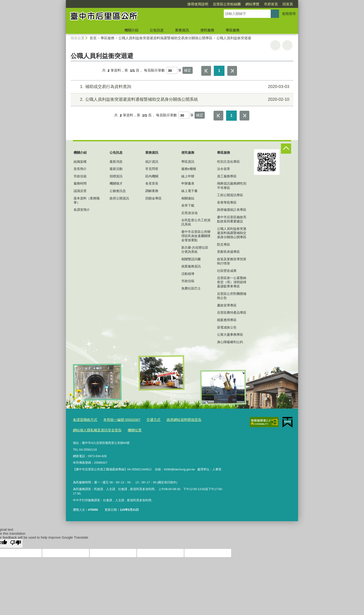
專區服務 (233, 30)
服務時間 (80, 183)
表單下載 (188, 205)
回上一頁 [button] (287, 45)
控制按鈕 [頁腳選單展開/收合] (286, 149)
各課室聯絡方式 (83, 419)
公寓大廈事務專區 (230, 335)
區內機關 (152, 176)
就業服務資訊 (191, 266)
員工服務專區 (227, 176)
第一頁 (206, 71)
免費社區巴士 (191, 288)
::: (64, 2)
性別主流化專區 (228, 162)
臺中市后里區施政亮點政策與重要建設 (232, 219)
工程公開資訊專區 (230, 195)
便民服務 (207, 30)
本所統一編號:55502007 (116, 419)
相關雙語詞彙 (191, 259)
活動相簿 (188, 274)
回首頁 (261, 4)
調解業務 (152, 191)
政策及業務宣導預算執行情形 (232, 261)
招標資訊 (116, 176)
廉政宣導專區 (227, 305)
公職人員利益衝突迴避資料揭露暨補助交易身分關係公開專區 (165, 38)
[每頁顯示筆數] (172, 70)
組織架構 (80, 162)
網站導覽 (226, 4)
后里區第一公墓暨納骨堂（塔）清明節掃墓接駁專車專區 (232, 282)
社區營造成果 (227, 271)
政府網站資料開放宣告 (172, 419)
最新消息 (116, 162)
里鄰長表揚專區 (228, 252)
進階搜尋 (289, 14)
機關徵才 (116, 183)
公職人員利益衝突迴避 (234, 38)
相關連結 (188, 198)
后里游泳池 (189, 213)
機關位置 (127, 429)
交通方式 (145, 419)
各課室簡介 (82, 210)
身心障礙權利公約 (230, 342)
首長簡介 (80, 169)
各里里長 (152, 183)
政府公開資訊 (119, 198)
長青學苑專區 (227, 202)
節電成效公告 (227, 327)
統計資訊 (152, 162)
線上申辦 (188, 176)
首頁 (93, 38)
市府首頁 (244, 4)
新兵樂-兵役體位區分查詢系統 (195, 250)
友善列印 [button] (275, 45)
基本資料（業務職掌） (87, 200)
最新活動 (116, 169)
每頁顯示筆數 (154, 70)
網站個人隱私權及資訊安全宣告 (94, 429)
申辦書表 (188, 183)
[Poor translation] (16, 542)
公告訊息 (157, 30)
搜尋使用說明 (171, 4)
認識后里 (80, 191)
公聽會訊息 (118, 191)
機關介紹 (131, 30)
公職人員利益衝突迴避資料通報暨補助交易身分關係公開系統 (181, 99)
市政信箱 (80, 176)
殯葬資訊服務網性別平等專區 (232, 185)
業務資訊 (182, 30)
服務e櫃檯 (189, 169)
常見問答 (152, 169)
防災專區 (224, 244)
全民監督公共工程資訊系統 (196, 222)
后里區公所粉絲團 (200, 4)
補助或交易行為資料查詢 (181, 87)
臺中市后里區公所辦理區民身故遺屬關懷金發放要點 (196, 236)
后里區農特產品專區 (232, 312)
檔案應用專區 (227, 320)
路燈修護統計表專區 (232, 210)
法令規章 (224, 169)
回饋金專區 (153, 198)
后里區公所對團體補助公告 (232, 296)
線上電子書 (189, 191)
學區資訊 (188, 162)
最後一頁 (232, 71)
